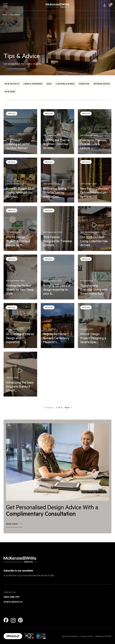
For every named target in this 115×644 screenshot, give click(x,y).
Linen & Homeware (33, 84)
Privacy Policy (87, 636)
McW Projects (12, 84)
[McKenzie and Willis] (57, 5)
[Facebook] (6, 620)
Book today (14, 527)
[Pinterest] (20, 620)
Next (68, 407)
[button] (110, 5)
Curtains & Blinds (65, 84)
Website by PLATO (103, 636)
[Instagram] (13, 620)
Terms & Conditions (70, 636)
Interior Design (102, 84)
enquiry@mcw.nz (13, 601)
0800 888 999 (12, 597)
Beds (49, 84)
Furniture (84, 84)
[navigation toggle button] (5, 5)
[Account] (105, 5)
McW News (10, 91)
